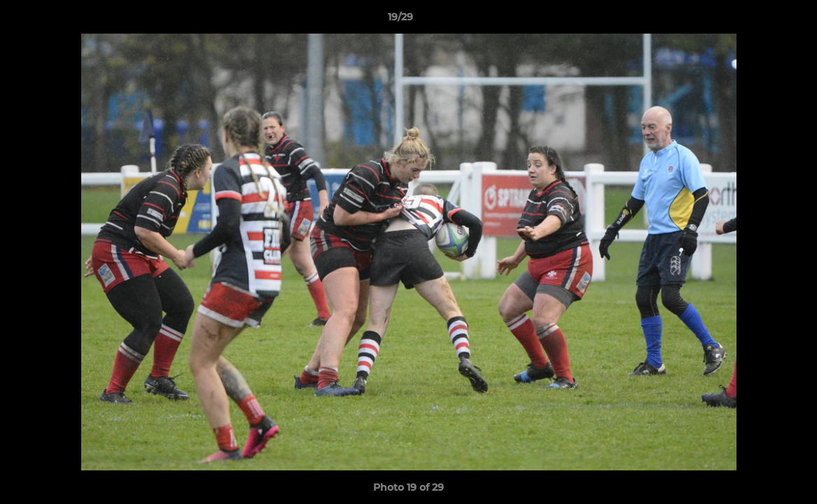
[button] (758, 20)
